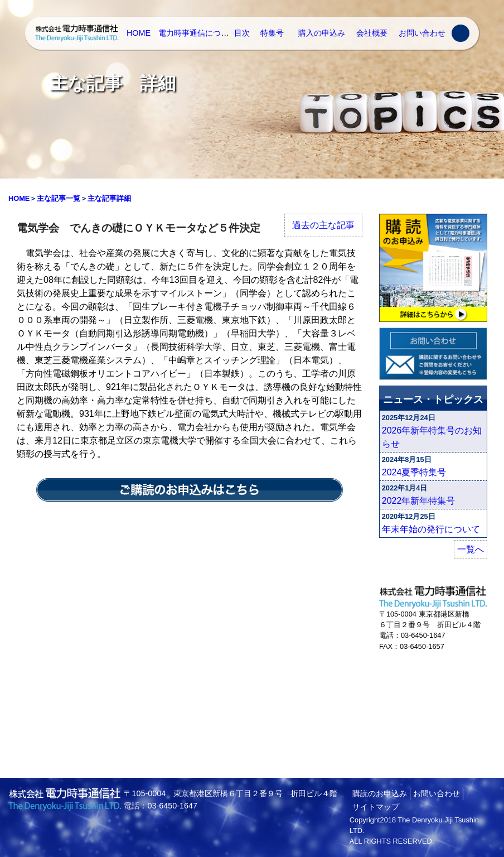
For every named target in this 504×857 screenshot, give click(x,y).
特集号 (272, 33)
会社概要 (372, 33)
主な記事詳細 (109, 198)
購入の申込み (322, 33)
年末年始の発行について (431, 529)
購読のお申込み (380, 793)
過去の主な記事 (323, 225)
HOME (139, 33)
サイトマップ (376, 807)
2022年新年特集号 (419, 501)
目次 (242, 33)
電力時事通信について (197, 33)
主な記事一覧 (59, 198)
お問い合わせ (422, 33)
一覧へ (471, 549)
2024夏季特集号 (414, 472)
